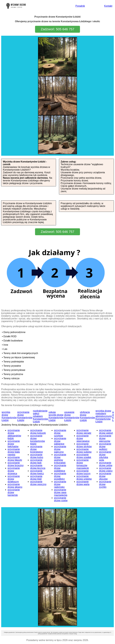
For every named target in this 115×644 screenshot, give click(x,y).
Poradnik (80, 6)
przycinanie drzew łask (36, 461)
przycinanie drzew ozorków (60, 433)
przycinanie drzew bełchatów (14, 444)
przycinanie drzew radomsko (60, 484)
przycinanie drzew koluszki (38, 432)
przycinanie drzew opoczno (38, 483)
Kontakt (108, 6)
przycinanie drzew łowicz (37, 472)
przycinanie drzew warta (83, 483)
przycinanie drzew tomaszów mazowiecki (83, 464)
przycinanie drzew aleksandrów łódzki (14, 434)
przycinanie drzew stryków (84, 445)
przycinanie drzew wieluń (106, 432)
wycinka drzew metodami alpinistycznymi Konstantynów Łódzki (104, 416)
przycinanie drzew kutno (37, 456)
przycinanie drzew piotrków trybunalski (60, 459)
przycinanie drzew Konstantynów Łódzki (25, 416)
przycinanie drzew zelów (106, 464)
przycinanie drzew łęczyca (38, 467)
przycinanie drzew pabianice (60, 441)
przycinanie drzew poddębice (60, 468)
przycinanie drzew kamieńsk (14, 492)
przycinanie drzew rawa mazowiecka (61, 492)
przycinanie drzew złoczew (105, 476)
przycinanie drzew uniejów (84, 478)
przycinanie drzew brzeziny (16, 464)
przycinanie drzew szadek (84, 456)
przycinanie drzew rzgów (61, 499)
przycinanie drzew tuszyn (83, 472)
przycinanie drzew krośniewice (37, 449)
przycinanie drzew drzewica (14, 471)
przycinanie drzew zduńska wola (105, 456)
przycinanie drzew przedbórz (60, 476)
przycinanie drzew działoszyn (14, 479)
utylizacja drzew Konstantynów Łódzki (88, 416)
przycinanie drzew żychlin (105, 484)
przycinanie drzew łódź (36, 478)
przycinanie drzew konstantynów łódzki (38, 440)
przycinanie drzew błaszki (15, 459)
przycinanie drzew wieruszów (105, 438)
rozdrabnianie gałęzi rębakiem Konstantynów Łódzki (41, 416)
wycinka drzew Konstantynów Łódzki (9, 416)
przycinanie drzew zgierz (106, 469)
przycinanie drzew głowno (15, 486)
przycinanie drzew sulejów (84, 451)
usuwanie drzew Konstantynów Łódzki (72, 416)
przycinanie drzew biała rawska (14, 452)
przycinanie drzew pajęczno (60, 449)
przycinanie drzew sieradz (84, 432)
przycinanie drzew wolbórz (105, 447)
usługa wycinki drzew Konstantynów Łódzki (56, 416)
